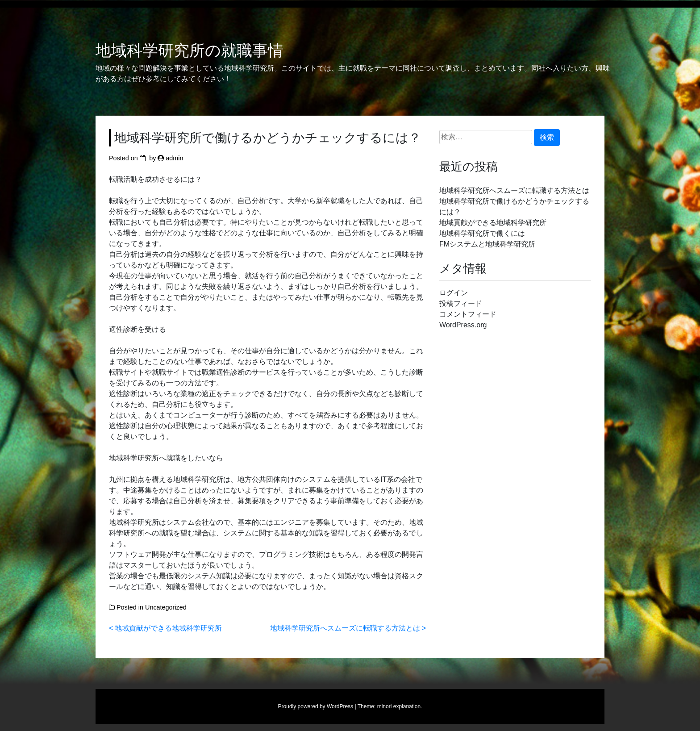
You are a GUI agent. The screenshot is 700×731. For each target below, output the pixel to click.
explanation (407, 706)
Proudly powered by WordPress (316, 706)
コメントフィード (468, 314)
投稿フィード (461, 303)
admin (174, 158)
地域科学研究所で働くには (482, 233)
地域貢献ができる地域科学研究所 (168, 628)
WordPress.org (463, 325)
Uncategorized (166, 607)
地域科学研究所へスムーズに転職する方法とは (345, 628)
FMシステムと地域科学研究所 (487, 244)
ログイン (454, 293)
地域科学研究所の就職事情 (190, 50)
